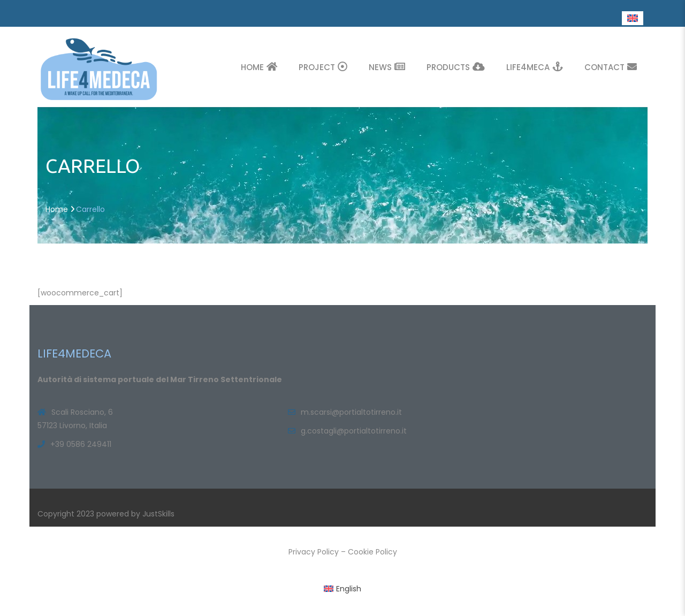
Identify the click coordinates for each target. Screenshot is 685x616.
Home (259, 67)
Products (456, 67)
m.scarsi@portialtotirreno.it (351, 412)
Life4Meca (535, 67)
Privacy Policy (314, 552)
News (387, 67)
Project (323, 67)
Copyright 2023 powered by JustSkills (106, 514)
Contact (611, 67)
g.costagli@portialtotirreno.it (354, 431)
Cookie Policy (372, 552)
